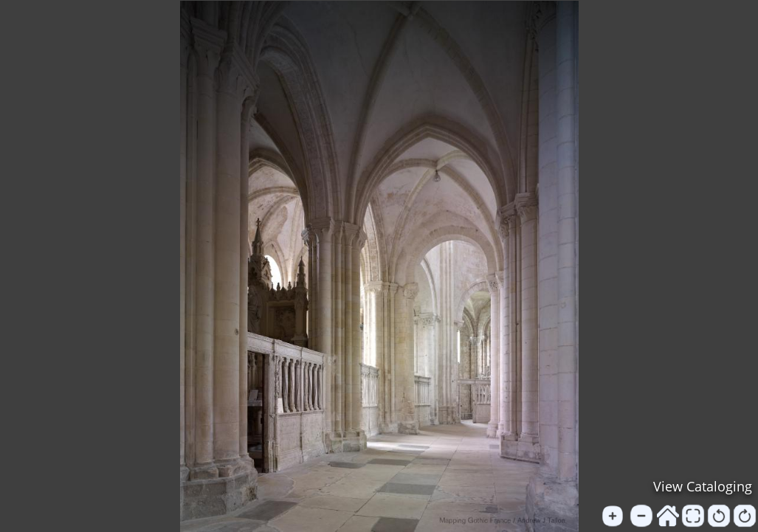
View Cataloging (703, 486)
